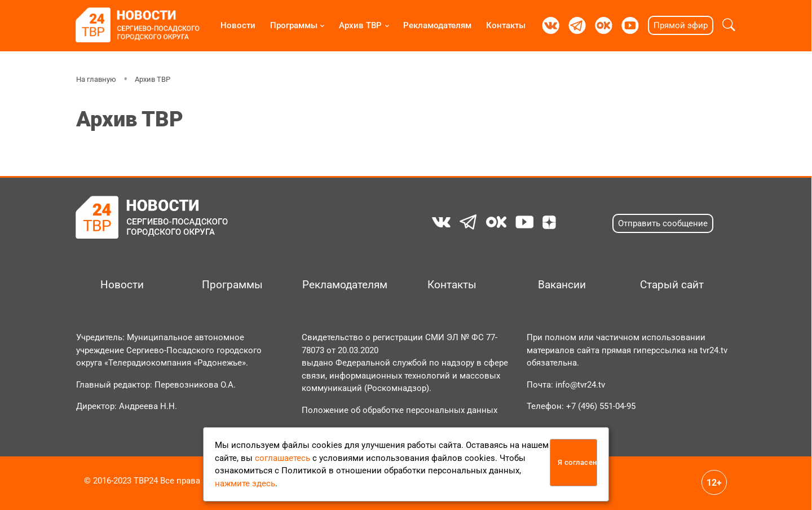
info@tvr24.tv (580, 385)
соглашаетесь (283, 458)
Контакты (506, 25)
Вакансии (562, 285)
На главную (96, 79)
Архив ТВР (360, 25)
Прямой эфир (681, 25)
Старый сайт (672, 285)
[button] (729, 25)
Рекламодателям (437, 25)
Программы (294, 25)
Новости (238, 25)
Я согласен (577, 462)
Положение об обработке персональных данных (400, 410)
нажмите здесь (245, 483)
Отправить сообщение (663, 223)
